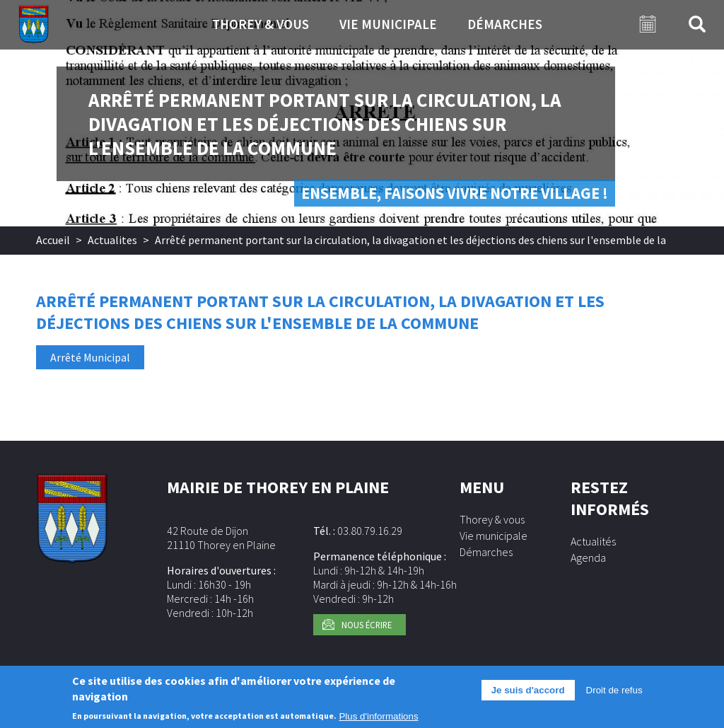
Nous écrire (367, 625)
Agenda (588, 557)
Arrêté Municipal (90, 357)
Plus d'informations (378, 721)
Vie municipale (388, 24)
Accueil (53, 240)
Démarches (505, 24)
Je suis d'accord (528, 695)
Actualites (112, 240)
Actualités (593, 541)
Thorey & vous (261, 24)
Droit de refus (614, 695)
